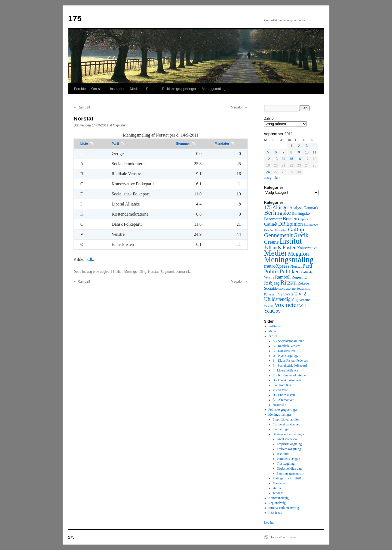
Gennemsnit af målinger (288, 434)
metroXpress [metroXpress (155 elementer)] (277, 266)
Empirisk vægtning (289, 444)
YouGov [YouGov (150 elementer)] (272, 311)
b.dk (89, 259)
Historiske (279, 405)
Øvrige (277, 488)
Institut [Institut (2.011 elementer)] (291, 241)
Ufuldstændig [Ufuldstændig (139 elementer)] (277, 299)
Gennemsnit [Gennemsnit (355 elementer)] (278, 235)
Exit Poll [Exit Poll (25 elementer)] (269, 230)
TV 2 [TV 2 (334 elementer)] (300, 294)
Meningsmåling (135, 272)
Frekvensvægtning (289, 449)
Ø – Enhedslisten (284, 395)
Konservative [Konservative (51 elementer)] (307, 248)
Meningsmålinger (215, 89)
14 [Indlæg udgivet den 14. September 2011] (284, 159)
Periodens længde (288, 459)
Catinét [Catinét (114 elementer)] (271, 224)
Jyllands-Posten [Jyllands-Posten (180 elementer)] (280, 247)
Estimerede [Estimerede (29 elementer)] (311, 225)
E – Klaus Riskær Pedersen (290, 361)
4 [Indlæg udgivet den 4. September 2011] (315, 146)
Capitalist (120, 125)
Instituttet (283, 454)
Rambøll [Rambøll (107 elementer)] (283, 277)
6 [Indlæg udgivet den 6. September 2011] (276, 152)
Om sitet (98, 89)
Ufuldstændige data (290, 469)
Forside (80, 89)
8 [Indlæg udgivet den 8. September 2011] (291, 152)
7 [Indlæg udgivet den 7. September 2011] (284, 152)
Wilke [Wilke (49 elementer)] (304, 306)
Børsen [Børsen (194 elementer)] (290, 218)
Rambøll (82, 107)
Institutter (117, 89)
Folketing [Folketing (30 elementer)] (281, 230)
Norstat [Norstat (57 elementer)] (296, 266)
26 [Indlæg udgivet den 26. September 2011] (268, 172)
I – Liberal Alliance (285, 370)
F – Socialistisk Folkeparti (290, 365)
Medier (135, 89)
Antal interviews (288, 439)
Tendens (278, 493)
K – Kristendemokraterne (289, 375)
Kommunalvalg (279, 498)
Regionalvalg (277, 503)
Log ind (269, 522)
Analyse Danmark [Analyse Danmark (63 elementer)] (304, 208)
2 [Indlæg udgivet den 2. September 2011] (299, 146)
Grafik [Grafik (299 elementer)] (301, 235)
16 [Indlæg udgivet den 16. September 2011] (299, 159)
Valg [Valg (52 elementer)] (295, 300)
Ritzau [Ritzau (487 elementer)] (289, 282)
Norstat (153, 272)
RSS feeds (275, 513)
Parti (118, 144)
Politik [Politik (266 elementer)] (272, 271)
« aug (268, 178)
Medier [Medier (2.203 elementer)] (276, 253)
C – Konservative (284, 351)
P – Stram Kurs (282, 385)
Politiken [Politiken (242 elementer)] (290, 271)
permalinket (184, 272)
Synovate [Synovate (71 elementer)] (286, 294)
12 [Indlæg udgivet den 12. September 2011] (268, 159)
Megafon (239, 107)
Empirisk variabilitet (286, 419)
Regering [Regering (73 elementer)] (299, 277)
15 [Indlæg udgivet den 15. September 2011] (291, 159)
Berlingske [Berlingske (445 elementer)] (277, 213)
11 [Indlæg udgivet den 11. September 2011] (315, 152)
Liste (87, 144)
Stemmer (186, 144)
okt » (277, 178)
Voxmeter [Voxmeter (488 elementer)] (286, 305)
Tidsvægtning (286, 464)
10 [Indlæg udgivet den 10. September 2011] (307, 152)
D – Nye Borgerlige (285, 356)
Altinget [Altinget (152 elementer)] (281, 207)
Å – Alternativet (283, 400)
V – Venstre (280, 390)
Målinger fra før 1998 (287, 478)
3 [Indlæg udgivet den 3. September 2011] (307, 146)
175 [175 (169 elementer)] (268, 207)
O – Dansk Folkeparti (287, 380)
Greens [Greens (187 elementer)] (271, 242)
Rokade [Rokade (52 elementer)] (303, 283)
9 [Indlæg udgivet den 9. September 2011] (299, 152)
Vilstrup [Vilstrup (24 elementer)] (269, 306)
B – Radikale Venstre (286, 346)
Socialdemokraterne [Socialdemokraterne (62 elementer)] (280, 288)
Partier (151, 89)
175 (75, 18)
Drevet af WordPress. (283, 537)
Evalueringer (281, 429)
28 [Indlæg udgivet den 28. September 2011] (284, 172)
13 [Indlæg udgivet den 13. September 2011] (276, 159)
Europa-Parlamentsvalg (284, 508)
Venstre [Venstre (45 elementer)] (304, 300)
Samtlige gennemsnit (291, 473)
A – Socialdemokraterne (288, 341)
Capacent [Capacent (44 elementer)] (305, 219)
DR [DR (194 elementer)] (282, 224)
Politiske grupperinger (179, 89)
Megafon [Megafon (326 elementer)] (298, 254)
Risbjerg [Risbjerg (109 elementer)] (272, 283)
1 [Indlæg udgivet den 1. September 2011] (291, 146)
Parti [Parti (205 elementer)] (307, 266)
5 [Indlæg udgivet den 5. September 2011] (268, 152)
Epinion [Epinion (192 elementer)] (295, 224)
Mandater (225, 144)
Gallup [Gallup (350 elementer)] (296, 229)
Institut (118, 272)
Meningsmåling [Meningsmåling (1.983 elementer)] (289, 259)
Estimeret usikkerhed (286, 424)
